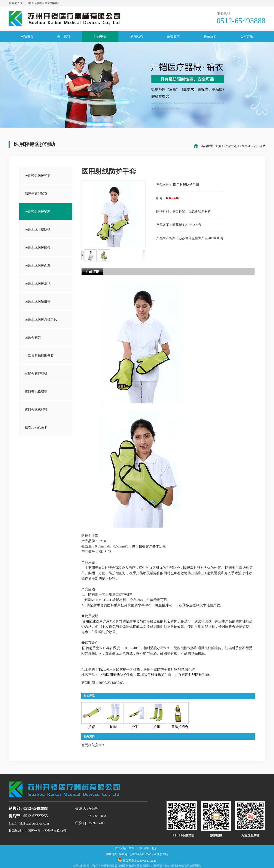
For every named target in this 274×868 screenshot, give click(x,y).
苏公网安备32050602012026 (140, 861)
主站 (131, 848)
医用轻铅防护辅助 (253, 146)
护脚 (113, 727)
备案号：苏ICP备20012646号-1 (138, 854)
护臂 (92, 727)
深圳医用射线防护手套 (154, 675)
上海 (139, 848)
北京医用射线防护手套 (192, 675)
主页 (218, 146)
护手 (135, 727)
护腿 (156, 727)
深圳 (147, 848)
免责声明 (162, 854)
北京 (154, 848)
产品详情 (92, 271)
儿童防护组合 (178, 727)
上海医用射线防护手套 (116, 675)
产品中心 (231, 146)
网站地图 (112, 854)
